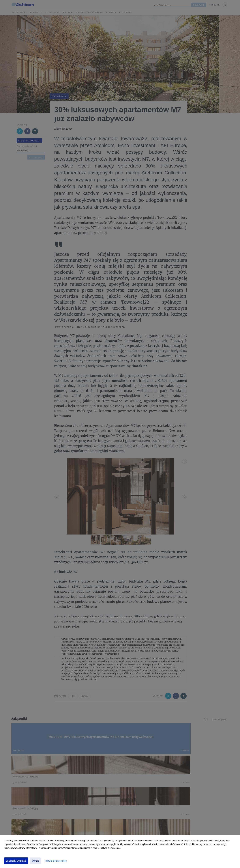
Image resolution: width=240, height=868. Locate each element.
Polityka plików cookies (56, 861)
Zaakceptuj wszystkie (16, 861)
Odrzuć (35, 861)
